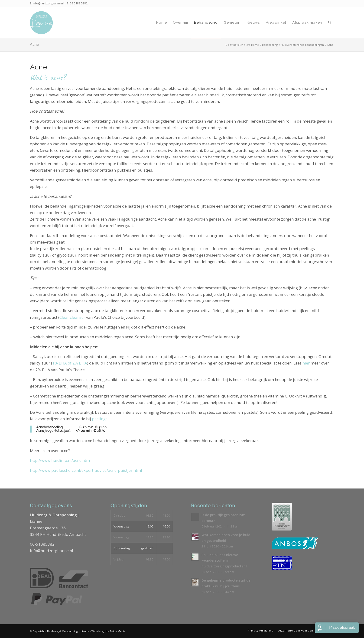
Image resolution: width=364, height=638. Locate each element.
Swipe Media (117, 631)
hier (306, 363)
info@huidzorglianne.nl (48, 3)
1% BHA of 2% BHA (70, 363)
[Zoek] (330, 23)
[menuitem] (162, 23)
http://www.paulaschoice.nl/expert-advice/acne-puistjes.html (86, 470)
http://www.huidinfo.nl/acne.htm (60, 460)
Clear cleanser (72, 317)
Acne (34, 44)
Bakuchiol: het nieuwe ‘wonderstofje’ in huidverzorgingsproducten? (224, 560)
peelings (100, 419)
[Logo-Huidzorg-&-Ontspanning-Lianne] (41, 23)
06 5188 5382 (79, 3)
